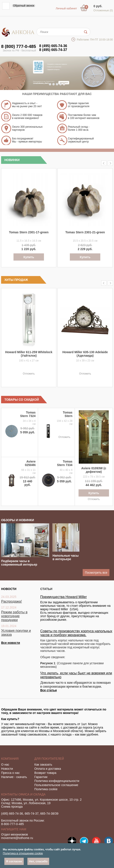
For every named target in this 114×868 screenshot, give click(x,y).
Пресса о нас (10, 773)
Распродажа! (11, 601)
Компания (10, 759)
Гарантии (41, 777)
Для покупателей (49, 759)
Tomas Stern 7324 (28, 414)
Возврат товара (45, 773)
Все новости (11, 643)
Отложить (29, 374)
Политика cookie (46, 789)
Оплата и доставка (48, 769)
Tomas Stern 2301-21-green (85, 232)
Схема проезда (12, 807)
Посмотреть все (96, 573)
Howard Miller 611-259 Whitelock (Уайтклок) (29, 354)
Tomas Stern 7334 (65, 463)
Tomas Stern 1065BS (67, 416)
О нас (5, 765)
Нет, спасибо (38, 861)
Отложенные (103, 10)
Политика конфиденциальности (57, 781)
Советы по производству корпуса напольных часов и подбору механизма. (76, 633)
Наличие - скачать (14, 777)
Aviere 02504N (30, 463)
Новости (7, 769)
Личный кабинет (66, 8)
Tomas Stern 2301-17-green (29, 232)
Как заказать (43, 765)
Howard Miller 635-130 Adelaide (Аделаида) (85, 354)
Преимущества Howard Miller (64, 597)
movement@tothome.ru (17, 838)
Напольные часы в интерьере (65, 557)
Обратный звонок (24, 6)
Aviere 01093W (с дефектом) (94, 470)
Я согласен (14, 861)
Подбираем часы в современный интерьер (19, 563)
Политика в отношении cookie (23, 853)
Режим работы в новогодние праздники (14, 616)
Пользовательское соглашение (56, 785)
